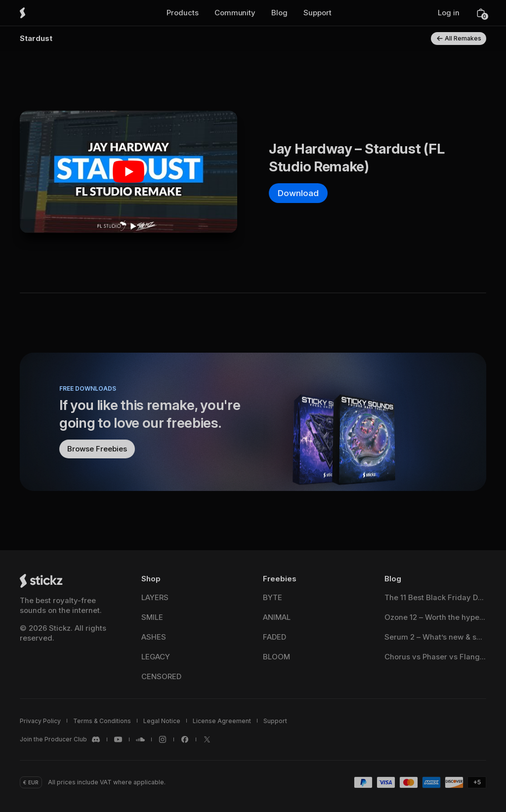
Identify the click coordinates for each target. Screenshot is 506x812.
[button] (183, 13)
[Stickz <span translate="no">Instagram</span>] (163, 739)
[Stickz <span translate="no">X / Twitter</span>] (207, 739)
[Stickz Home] (37, 13)
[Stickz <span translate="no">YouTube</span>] (118, 739)
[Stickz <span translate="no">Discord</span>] (60, 739)
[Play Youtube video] (128, 172)
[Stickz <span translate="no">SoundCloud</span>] (140, 739)
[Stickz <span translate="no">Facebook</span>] (185, 739)
